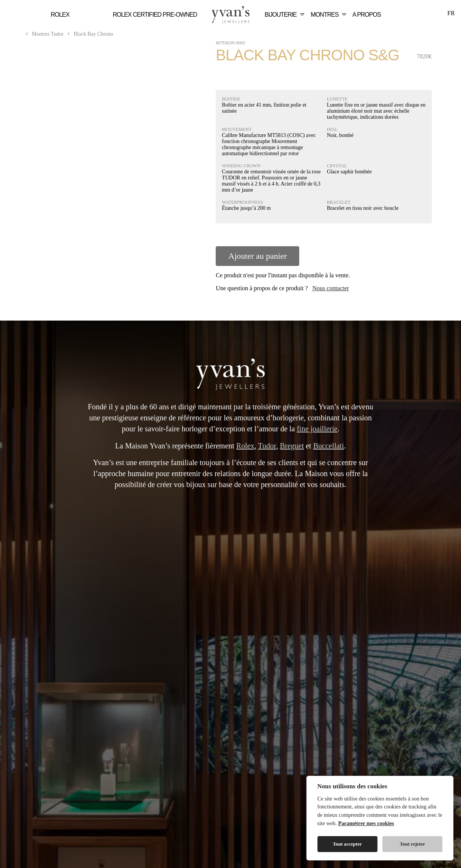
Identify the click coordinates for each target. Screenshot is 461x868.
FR (451, 13)
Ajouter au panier (257, 256)
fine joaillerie (317, 429)
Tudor (267, 446)
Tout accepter (347, 844)
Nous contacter (331, 288)
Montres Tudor (44, 34)
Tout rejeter (413, 844)
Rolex (60, 15)
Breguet (292, 446)
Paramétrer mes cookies (366, 823)
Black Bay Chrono (89, 34)
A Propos (367, 15)
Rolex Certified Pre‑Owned (155, 15)
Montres (329, 15)
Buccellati (329, 446)
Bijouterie (286, 15)
